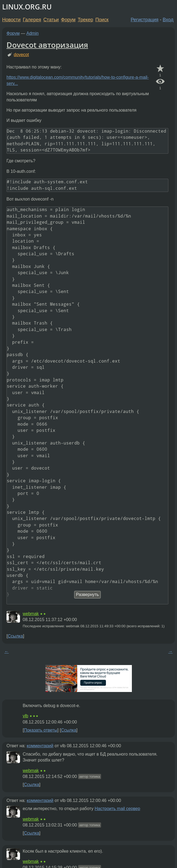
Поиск (102, 20)
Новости (11, 20)
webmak (31, 614)
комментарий (40, 746)
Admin (33, 33)
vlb (25, 716)
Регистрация (145, 20)
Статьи (51, 20)
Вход (168, 20)
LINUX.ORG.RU (27, 7)
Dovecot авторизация (47, 45)
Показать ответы (41, 730)
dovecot (21, 55)
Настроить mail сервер (117, 809)
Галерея (32, 20)
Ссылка (15, 636)
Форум (68, 20)
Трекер (86, 20)
